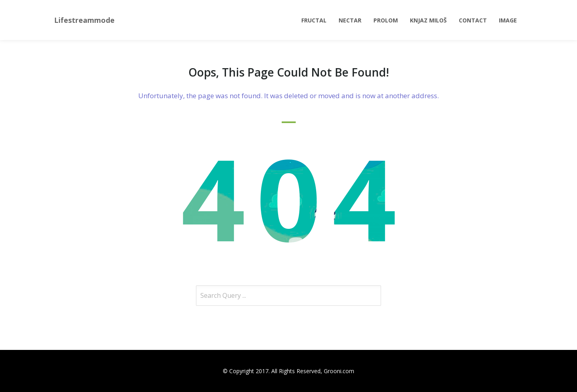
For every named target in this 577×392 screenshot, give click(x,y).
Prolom (386, 20)
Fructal (314, 20)
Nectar (350, 20)
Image (508, 20)
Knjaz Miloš (428, 20)
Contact (473, 20)
